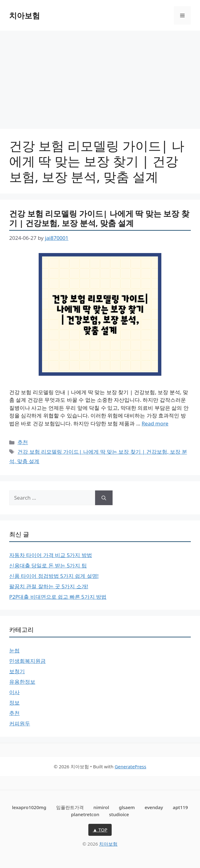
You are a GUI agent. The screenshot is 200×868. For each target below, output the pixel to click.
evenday (154, 807)
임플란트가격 (70, 807)
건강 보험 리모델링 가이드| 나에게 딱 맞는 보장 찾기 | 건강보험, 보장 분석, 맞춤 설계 (99, 218)
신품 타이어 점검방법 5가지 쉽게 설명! (54, 576)
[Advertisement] (100, 77)
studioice (119, 814)
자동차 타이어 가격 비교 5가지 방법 (51, 555)
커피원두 (20, 723)
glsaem (127, 807)
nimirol (101, 807)
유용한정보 (22, 682)
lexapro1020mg (29, 807)
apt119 (180, 807)
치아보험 (25, 15)
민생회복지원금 (27, 661)
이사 (14, 692)
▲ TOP (100, 830)
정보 (14, 703)
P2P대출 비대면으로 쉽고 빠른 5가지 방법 (58, 597)
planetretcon (85, 814)
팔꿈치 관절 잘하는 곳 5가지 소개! (49, 586)
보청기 (17, 671)
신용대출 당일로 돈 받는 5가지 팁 (48, 565)
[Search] (104, 498)
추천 (23, 442)
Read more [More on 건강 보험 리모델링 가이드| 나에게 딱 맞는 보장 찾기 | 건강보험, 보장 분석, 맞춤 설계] (155, 423)
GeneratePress (131, 766)
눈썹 (14, 650)
